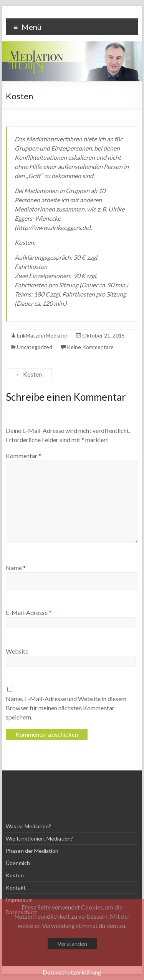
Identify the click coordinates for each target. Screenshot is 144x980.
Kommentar (23, 456)
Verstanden (72, 943)
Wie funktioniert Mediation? (39, 838)
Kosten (29, 374)
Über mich (18, 863)
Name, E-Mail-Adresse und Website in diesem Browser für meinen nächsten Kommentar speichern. (66, 708)
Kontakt (16, 887)
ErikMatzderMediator (42, 335)
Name (16, 568)
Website (17, 651)
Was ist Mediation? (28, 826)
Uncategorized (35, 347)
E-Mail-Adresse (29, 612)
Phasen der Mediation (32, 851)
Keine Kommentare (90, 347)
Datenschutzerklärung (72, 972)
